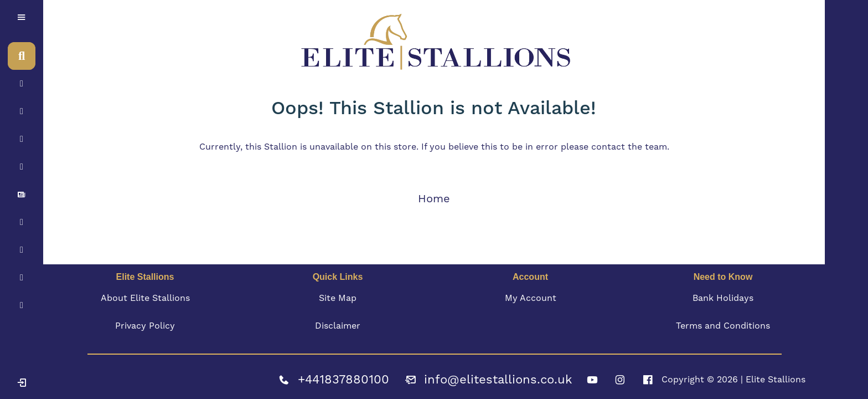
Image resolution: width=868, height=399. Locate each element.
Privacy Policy (145, 326)
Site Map (338, 298)
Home (434, 198)
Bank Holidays (723, 298)
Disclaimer (338, 326)
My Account (531, 298)
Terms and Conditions (723, 326)
